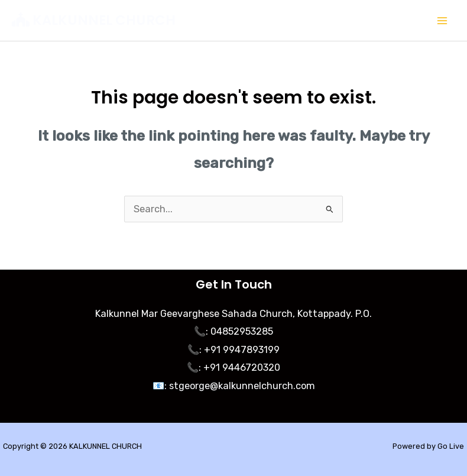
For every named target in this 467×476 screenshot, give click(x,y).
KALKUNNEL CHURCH (104, 20)
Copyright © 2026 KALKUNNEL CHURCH (72, 446)
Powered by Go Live (428, 446)
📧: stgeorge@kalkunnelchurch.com (234, 386)
